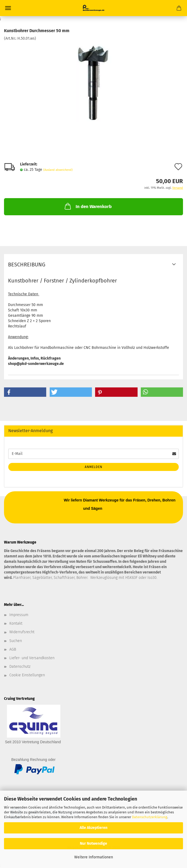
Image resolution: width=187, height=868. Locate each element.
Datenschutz (20, 667)
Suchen (16, 641)
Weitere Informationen (94, 857)
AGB (13, 649)
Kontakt (16, 623)
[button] (25, 392)
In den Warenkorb (88, 206)
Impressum (19, 615)
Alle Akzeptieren (93, 828)
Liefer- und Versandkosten (32, 658)
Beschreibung (27, 265)
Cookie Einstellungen (27, 675)
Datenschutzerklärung (150, 817)
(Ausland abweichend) (58, 170)
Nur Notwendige (93, 844)
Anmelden (93, 467)
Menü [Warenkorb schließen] (8, 8)
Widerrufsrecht (22, 632)
